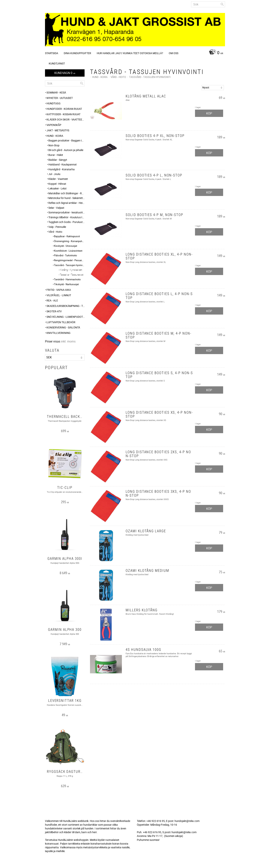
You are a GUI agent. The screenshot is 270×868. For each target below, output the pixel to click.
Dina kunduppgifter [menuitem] (77, 53)
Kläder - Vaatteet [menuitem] (58, 179)
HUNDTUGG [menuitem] (54, 103)
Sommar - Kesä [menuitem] (56, 92)
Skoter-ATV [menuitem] (54, 311)
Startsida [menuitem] (52, 53)
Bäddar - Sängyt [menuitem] (58, 160)
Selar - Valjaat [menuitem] (56, 208)
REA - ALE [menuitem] (52, 300)
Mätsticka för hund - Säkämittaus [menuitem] (66, 198)
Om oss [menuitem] (174, 53)
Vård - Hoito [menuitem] (55, 232)
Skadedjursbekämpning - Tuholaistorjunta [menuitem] (66, 306)
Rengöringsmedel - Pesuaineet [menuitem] (69, 260)
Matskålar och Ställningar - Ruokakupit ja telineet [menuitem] (66, 193)
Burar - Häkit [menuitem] (56, 155)
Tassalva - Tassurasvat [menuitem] (72, 275)
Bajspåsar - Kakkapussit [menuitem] (67, 236)
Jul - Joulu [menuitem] (54, 174)
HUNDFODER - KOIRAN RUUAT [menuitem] (64, 109)
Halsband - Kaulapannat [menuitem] (63, 164)
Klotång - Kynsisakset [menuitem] (71, 270)
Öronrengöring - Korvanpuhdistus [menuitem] (69, 241)
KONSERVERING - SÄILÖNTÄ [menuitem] (63, 327)
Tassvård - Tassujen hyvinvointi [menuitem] (69, 265)
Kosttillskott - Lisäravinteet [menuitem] (68, 251)
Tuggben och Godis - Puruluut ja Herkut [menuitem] (66, 222)
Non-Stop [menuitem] (54, 145)
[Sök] (222, 4)
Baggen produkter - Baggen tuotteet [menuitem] (66, 140)
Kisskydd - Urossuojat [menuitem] (66, 246)
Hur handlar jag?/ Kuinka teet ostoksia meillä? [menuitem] (130, 53)
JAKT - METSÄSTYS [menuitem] (58, 130)
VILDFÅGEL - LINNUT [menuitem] (59, 295)
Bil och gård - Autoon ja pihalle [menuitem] (66, 150)
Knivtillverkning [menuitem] (58, 333)
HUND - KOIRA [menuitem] (55, 136)
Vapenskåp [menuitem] (54, 125)
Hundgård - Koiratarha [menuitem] (61, 169)
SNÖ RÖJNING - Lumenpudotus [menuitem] (66, 317)
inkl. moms (68, 341)
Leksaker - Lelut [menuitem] (57, 188)
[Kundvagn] (215, 53)
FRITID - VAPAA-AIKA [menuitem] (59, 290)
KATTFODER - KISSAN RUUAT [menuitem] (63, 114)
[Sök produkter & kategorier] (208, 4)
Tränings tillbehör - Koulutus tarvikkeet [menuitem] (66, 217)
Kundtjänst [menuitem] (57, 63)
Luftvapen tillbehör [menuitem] (61, 322)
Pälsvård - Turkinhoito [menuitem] (65, 255)
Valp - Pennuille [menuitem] (57, 227)
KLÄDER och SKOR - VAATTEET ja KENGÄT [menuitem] (66, 119)
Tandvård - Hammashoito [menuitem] (67, 279)
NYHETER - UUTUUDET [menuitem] (60, 98)
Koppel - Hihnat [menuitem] (57, 184)
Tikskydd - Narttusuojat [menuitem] (66, 284)
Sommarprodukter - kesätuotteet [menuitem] (66, 212)
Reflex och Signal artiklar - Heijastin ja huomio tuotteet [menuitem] (66, 203)
